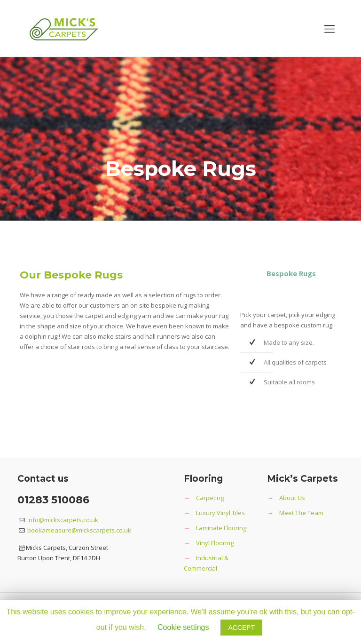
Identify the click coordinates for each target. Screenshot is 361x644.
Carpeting (210, 498)
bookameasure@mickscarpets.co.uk (78, 530)
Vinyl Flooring (215, 543)
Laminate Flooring (221, 528)
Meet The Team (301, 513)
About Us (292, 498)
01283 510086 (53, 500)
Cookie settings (183, 627)
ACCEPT (241, 628)
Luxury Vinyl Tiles (220, 513)
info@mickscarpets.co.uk (62, 520)
